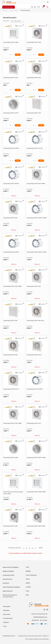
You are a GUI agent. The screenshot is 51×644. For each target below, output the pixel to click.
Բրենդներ (6, 610)
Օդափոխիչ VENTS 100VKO (11, 148)
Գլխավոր (5, 10)
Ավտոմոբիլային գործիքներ (11, 587)
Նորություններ (8, 618)
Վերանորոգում (7, 579)
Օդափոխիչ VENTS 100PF (11, 458)
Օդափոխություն (28, 10)
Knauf (28, 591)
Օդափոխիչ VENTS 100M (11, 526)
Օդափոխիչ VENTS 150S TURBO (36, 184)
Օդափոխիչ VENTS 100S (34, 286)
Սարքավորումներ (8, 575)
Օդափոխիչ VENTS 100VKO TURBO (37, 252)
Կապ (5, 626)
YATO (27, 567)
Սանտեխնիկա (15, 10)
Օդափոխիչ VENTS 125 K (34, 113)
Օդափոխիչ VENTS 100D (11, 355)
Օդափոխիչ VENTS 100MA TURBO (36, 492)
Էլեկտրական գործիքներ (11, 567)
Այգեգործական (8, 591)
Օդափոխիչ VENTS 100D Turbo (36, 321)
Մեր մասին (7, 614)
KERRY (28, 583)
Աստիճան (6, 583)
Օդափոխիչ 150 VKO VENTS (35, 389)
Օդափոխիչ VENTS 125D (34, 78)
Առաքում (6, 622)
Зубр (27, 595)
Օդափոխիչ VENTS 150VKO (11, 184)
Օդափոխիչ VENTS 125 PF (11, 113)
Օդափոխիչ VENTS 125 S (34, 423)
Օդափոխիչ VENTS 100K (10, 321)
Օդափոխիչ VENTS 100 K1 (34, 355)
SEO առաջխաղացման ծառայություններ (37, 639)
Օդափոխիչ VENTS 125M (34, 42)
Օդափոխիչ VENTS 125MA (11, 42)
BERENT (28, 571)
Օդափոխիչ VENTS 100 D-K (11, 389)
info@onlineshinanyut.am (40, 617)
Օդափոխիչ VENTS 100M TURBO (36, 526)
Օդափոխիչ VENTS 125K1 (11, 78)
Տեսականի (7, 606)
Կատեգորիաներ (9, 7)
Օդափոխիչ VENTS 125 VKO (35, 148)
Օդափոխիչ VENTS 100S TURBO (13, 286)
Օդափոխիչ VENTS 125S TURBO (13, 423)
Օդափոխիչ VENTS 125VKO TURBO (37, 218)
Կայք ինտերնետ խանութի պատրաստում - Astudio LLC (33, 636)
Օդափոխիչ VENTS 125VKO (11, 252)
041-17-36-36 (44, 620)
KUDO (28, 579)
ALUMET (28, 587)
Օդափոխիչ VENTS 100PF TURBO (36, 458)
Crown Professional (31, 575)
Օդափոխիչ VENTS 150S (10, 218)
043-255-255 (35, 620)
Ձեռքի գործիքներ (8, 571)
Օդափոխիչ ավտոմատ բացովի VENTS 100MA (13, 493)
